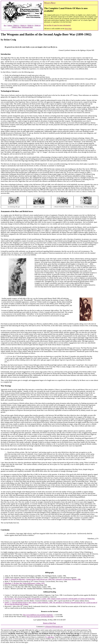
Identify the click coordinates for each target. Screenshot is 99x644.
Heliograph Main (27, 27)
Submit (10, 25)
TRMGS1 (16, 25)
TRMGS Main (16, 27)
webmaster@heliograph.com (54, 627)
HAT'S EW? (50, 3)
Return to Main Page (50, 623)
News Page (68, 29)
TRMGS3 (30, 25)
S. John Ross (50, 637)
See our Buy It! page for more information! (57, 25)
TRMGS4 (38, 25)
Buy (5, 25)
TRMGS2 (23, 25)
